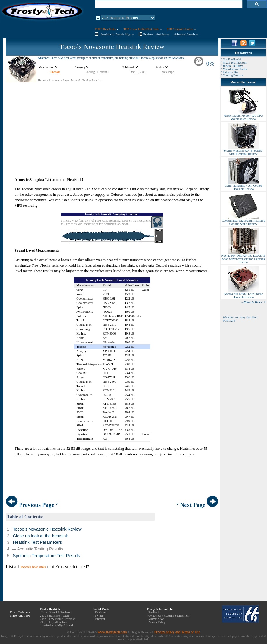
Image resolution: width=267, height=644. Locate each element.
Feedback (154, 612)
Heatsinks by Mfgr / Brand (57, 625)
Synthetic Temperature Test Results (46, 556)
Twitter (99, 616)
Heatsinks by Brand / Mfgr (117, 34)
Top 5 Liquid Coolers (54, 622)
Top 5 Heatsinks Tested (55, 616)
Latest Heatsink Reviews (56, 612)
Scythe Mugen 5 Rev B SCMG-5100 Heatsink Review (243, 151)
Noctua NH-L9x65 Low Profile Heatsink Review (243, 294)
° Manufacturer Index (234, 69)
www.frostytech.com (112, 632)
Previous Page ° (32, 505)
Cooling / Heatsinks (97, 72)
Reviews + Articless (157, 34)
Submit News (156, 619)
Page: (66, 80)
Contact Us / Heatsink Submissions (169, 616)
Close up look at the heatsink (40, 536)
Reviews (54, 80)
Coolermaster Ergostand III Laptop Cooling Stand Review (243, 221)
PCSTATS (229, 321)
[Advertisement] (112, 123)
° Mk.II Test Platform (234, 63)
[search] (168, 4)
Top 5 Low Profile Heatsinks (58, 619)
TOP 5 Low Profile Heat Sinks (143, 29)
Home (42, 80)
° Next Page (197, 505)
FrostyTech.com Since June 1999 (20, 614)
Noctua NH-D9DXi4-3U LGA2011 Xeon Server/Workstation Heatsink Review (243, 258)
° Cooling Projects (232, 75)
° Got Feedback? (231, 59)
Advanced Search (186, 34)
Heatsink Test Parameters (37, 542)
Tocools (55, 72)
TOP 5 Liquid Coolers (181, 29)
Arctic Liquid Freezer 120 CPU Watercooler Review (243, 116)
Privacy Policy (157, 622)
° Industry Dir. (230, 72)
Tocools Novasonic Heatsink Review (112, 47)
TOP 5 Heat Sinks (107, 29)
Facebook (101, 612)
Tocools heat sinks (33, 567)
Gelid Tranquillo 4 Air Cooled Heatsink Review (243, 186)
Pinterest (100, 619)
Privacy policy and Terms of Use (177, 632)
